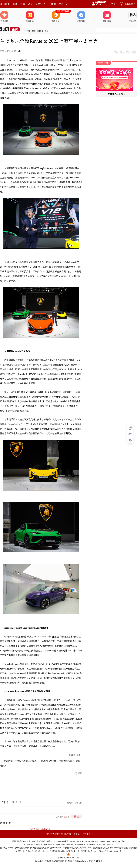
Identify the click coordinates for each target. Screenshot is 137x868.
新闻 (15, 4)
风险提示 (110, 845)
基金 (30, 4)
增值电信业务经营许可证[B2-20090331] (47, 848)
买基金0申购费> (63, 11)
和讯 (20, 51)
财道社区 (30, 17)
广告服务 (87, 834)
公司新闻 (40, 31)
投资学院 (4, 17)
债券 (53, 4)
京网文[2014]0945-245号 (43, 851)
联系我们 (68, 834)
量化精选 (107, 17)
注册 (113, 4)
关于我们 (78, 834)
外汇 (46, 4)
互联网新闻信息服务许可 (24, 848)
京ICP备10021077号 (114, 851)
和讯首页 (5, 4)
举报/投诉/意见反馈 (55, 834)
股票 (23, 4)
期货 (38, 4)
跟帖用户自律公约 (75, 803)
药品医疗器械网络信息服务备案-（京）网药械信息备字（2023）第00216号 (79, 851)
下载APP (132, 17)
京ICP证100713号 (7, 848)
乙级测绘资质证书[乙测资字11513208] (106, 848)
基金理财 (56, 17)
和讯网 (27, 31)
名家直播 (81, 17)
